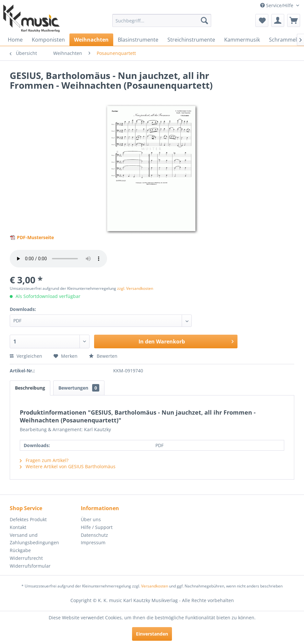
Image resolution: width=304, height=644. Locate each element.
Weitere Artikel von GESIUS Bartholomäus (68, 466)
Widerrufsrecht (26, 558)
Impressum (93, 542)
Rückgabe (20, 550)
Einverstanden (152, 634)
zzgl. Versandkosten (135, 288)
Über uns (91, 519)
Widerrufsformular (30, 566)
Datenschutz (94, 535)
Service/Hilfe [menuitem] (277, 5)
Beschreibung (30, 388)
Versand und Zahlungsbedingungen (34, 539)
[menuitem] (162, 20)
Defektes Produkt (28, 519)
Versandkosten (155, 586)
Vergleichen (26, 356)
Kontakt (18, 527)
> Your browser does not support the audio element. (58, 259)
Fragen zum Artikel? (44, 460)
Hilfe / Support (97, 527)
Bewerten (103, 356)
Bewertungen (79, 388)
